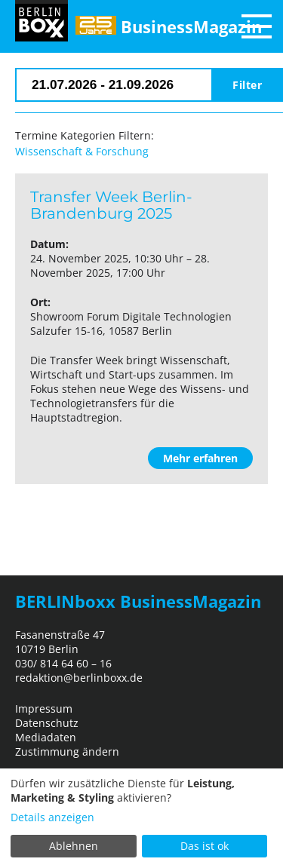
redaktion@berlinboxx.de (79, 678)
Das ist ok (205, 846)
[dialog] (141, 818)
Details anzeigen (52, 817)
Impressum (44, 709)
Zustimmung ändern (67, 751)
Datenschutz (47, 723)
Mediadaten (46, 737)
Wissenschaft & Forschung (82, 151)
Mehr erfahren (200, 458)
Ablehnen (74, 846)
